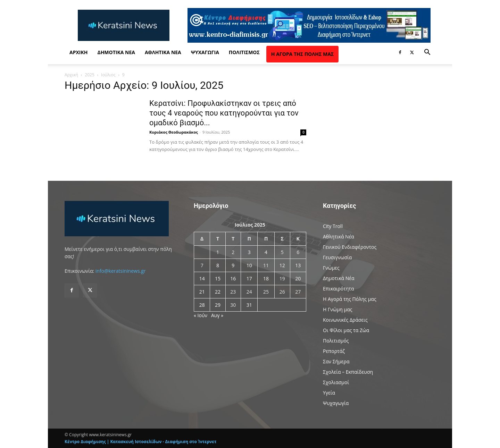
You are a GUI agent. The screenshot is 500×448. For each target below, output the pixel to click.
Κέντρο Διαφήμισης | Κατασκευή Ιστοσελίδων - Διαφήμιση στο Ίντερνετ (140, 442)
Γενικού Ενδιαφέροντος (350, 247)
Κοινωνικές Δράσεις (345, 320)
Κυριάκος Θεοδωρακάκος (174, 132)
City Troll (333, 226)
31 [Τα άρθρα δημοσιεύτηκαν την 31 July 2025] (249, 305)
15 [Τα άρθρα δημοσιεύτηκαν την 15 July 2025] (218, 278)
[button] (427, 53)
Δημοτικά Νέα (116, 52)
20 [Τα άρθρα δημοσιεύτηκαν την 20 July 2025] (298, 278)
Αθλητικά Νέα (163, 52)
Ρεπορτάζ (334, 351)
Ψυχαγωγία (205, 52)
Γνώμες (331, 268)
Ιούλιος (108, 75)
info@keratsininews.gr (121, 271)
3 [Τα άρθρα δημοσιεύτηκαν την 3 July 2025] (249, 252)
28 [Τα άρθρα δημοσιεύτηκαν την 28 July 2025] (202, 305)
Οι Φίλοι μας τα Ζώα (346, 330)
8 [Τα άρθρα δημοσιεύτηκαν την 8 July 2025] (218, 265)
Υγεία (329, 393)
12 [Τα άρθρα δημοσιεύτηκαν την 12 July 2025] (282, 265)
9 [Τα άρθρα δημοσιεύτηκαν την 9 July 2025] (233, 265)
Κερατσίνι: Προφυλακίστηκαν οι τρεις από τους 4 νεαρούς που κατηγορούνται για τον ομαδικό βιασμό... (224, 113)
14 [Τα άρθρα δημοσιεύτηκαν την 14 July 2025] (202, 278)
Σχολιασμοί (336, 382)
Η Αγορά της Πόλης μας (302, 54)
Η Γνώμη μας (338, 309)
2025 (89, 75)
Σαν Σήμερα (336, 361)
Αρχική (78, 52)
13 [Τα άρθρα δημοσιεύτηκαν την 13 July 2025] (298, 265)
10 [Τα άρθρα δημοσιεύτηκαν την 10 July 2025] (249, 265)
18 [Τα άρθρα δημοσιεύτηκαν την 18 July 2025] (266, 278)
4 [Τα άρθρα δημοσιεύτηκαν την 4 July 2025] (266, 252)
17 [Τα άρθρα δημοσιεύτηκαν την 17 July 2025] (249, 278)
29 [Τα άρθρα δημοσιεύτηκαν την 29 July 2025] (218, 305)
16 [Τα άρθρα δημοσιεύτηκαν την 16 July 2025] (233, 278)
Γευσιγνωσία (337, 257)
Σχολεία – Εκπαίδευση (348, 372)
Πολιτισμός (244, 52)
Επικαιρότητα (339, 289)
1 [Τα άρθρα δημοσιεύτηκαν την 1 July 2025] (218, 252)
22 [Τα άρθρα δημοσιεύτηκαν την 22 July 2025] (218, 292)
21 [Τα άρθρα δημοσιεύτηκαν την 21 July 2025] (202, 292)
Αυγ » (217, 315)
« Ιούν (201, 315)
